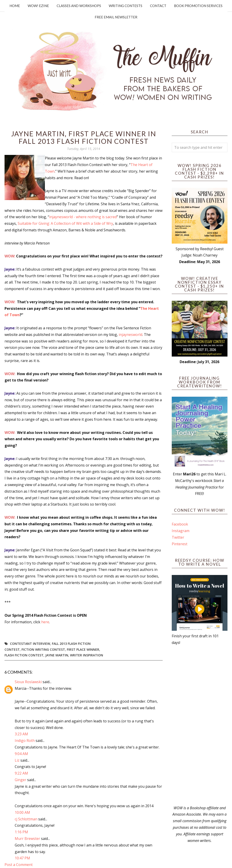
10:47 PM (22, 858)
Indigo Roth (25, 741)
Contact (158, 6)
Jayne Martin (57, 655)
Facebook (180, 524)
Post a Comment (19, 865)
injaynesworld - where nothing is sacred (83, 217)
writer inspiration (87, 655)
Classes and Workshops (79, 6)
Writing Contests (126, 6)
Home (15, 6)
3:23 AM (21, 734)
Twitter (178, 537)
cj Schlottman (26, 819)
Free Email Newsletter (116, 17)
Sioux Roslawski (28, 682)
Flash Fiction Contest (24, 655)
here (45, 622)
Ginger (21, 780)
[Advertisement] (200, 725)
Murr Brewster (27, 839)
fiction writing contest (43, 649)
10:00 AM (22, 812)
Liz (17, 760)
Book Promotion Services (198, 6)
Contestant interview (30, 644)
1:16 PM (21, 832)
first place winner (83, 649)
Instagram (181, 531)
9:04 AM (21, 754)
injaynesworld (130, 335)
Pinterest (180, 544)
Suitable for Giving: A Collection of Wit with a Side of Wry (65, 223)
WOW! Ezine (38, 6)
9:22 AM (21, 773)
